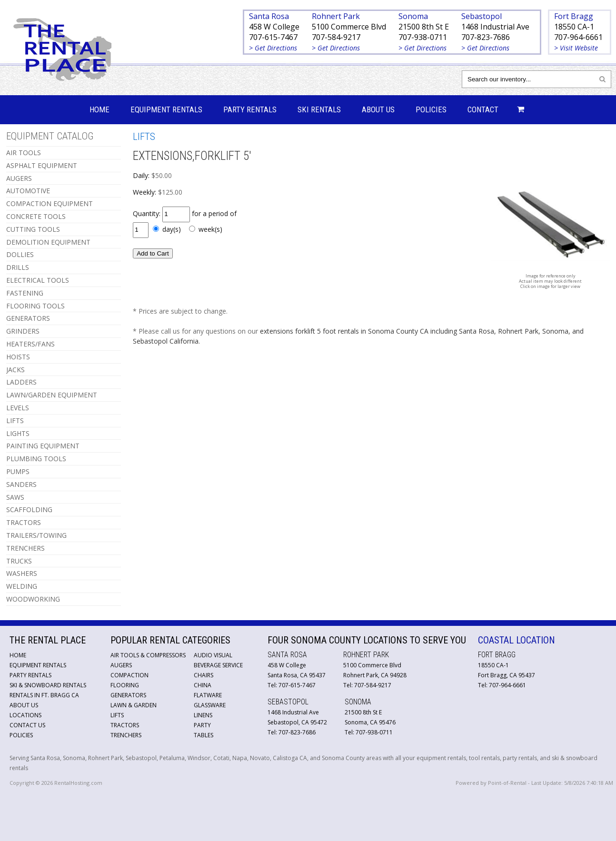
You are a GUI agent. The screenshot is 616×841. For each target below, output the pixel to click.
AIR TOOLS (24, 153)
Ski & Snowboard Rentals (48, 685)
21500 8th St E (424, 27)
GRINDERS (23, 331)
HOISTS (18, 357)
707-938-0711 (423, 37)
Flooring (125, 685)
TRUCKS (19, 561)
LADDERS (21, 382)
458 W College (274, 27)
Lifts (117, 715)
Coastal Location (517, 640)
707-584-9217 (336, 37)
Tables (204, 735)
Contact (483, 109)
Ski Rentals (319, 109)
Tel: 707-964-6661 (502, 685)
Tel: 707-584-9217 (367, 685)
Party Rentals (250, 109)
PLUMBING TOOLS (36, 459)
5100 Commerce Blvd (349, 27)
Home (99, 109)
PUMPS (18, 471)
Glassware (210, 705)
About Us (378, 109)
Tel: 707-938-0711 (369, 732)
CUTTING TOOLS (33, 229)
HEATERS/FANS (30, 344)
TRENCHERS (25, 548)
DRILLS (18, 267)
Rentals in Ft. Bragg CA (44, 695)
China (203, 685)
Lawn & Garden (134, 705)
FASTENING (25, 293)
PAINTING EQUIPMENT (43, 446)
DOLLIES (20, 254)
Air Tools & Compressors (148, 655)
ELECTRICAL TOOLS (38, 280)
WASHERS (22, 573)
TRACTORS (24, 522)
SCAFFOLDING (29, 510)
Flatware (208, 695)
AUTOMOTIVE (28, 191)
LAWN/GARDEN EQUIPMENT (52, 395)
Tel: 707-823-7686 (292, 732)
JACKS (15, 370)
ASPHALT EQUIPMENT (42, 165)
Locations (25, 715)
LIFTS (15, 420)
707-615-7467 (273, 37)
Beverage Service (218, 665)
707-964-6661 (578, 37)
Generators (128, 695)
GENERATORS (28, 318)
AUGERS (19, 178)
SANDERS (21, 484)
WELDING (22, 586)
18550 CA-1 (574, 27)
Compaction (129, 675)
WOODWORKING (33, 599)
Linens (203, 715)
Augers (121, 665)
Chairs (204, 675)
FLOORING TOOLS (35, 306)
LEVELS (18, 408)
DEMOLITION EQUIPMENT (48, 242)
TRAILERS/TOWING (36, 535)
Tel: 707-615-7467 (292, 685)
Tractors (125, 725)
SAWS (15, 497)
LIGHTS (18, 433)
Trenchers (126, 735)
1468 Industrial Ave (495, 27)
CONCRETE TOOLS (36, 216)
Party (202, 725)
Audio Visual (213, 655)
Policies (431, 109)
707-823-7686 (486, 37)
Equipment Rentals (166, 109)
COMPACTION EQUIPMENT (50, 203)
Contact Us (27, 725)
